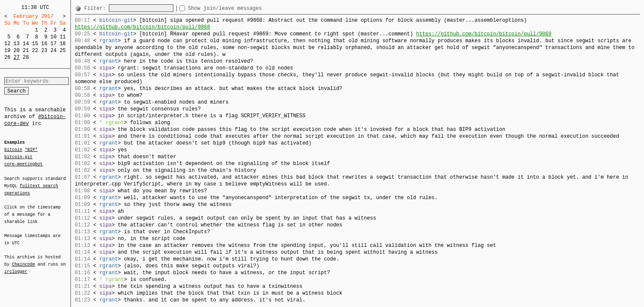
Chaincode (23, 259)
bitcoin (13, 150)
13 (17, 44)
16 (44, 44)
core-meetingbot (23, 164)
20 (17, 51)
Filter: (97, 8)
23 (44, 51)
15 (35, 44)
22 (35, 51)
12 (7, 44)
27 (17, 57)
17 (53, 44)
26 (7, 57)
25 (63, 51)
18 (63, 44)
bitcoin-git (18, 157)
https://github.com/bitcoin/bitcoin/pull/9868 (142, 27)
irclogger (16, 266)
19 (7, 51)
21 (26, 51)
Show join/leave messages (240, 8)
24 (53, 51)
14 (26, 44)
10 (53, 37)
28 (26, 57)
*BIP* (31, 150)
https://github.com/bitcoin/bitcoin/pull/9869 (484, 34)
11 (63, 37)
